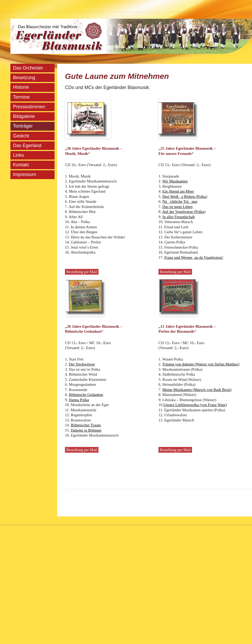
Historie (21, 87)
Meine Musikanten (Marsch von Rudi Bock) (197, 390)
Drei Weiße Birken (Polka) (185, 197)
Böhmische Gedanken (86, 395)
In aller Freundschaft (179, 217)
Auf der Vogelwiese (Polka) (184, 212)
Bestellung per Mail (82, 272)
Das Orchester (28, 68)
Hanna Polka (79, 400)
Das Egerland (27, 146)
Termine (21, 97)
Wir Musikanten (175, 181)
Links (18, 155)
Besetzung (24, 78)
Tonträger (23, 126)
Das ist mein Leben (177, 207)
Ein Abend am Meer (178, 191)
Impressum (25, 174)
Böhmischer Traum (86, 425)
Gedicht (21, 136)
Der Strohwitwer (82, 364)
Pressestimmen (29, 107)
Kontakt (21, 165)
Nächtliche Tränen (180, 201)
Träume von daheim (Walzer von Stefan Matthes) (201, 364)
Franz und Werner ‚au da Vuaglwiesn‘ (194, 257)
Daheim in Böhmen (86, 430)
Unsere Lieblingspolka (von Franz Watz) (195, 405)
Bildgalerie (24, 116)
